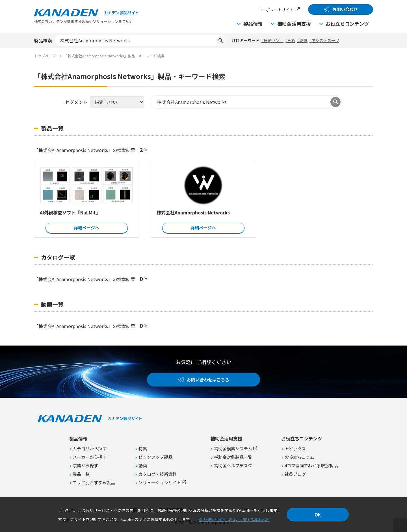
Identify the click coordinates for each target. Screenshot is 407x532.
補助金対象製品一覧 (233, 457)
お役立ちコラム (299, 457)
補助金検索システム (233, 449)
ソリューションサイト (160, 482)
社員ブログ (295, 474)
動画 (143, 465)
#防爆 (302, 40)
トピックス (295, 449)
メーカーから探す (90, 457)
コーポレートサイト (276, 10)
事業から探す (85, 465)
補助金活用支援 (294, 24)
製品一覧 (81, 474)
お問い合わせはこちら (208, 380)
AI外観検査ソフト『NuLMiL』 (70, 212)
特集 (143, 449)
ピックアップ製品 (155, 457)
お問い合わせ (345, 9)
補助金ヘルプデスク (233, 465)
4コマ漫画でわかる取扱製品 (311, 465)
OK (318, 515)
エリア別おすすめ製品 (94, 482)
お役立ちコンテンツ (347, 24)
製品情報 (253, 24)
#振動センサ (272, 40)
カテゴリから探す (90, 449)
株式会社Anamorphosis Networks (193, 212)
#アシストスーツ (324, 40)
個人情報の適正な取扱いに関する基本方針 (234, 520)
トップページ (45, 56)
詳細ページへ (86, 228)
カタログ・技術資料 (158, 474)
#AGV (290, 40)
